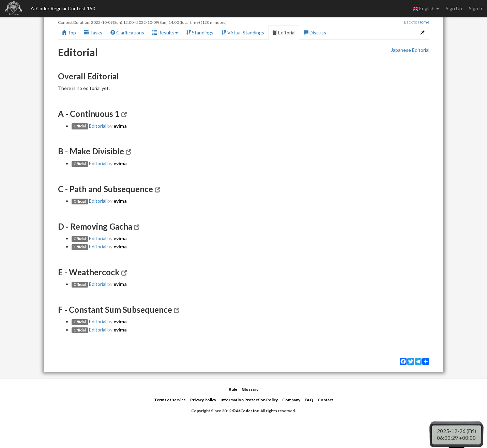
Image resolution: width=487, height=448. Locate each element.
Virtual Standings (243, 33)
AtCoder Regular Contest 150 (63, 8)
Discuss (315, 33)
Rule (233, 389)
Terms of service (170, 400)
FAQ (309, 400)
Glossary (250, 389)
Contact (325, 400)
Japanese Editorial (410, 50)
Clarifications (127, 33)
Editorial (284, 33)
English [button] (426, 9)
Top (69, 33)
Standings (200, 33)
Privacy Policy (203, 400)
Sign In (476, 8)
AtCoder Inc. (248, 411)
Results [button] (165, 33)
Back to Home (417, 22)
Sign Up (454, 8)
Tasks (93, 33)
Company (291, 400)
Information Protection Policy (249, 400)
